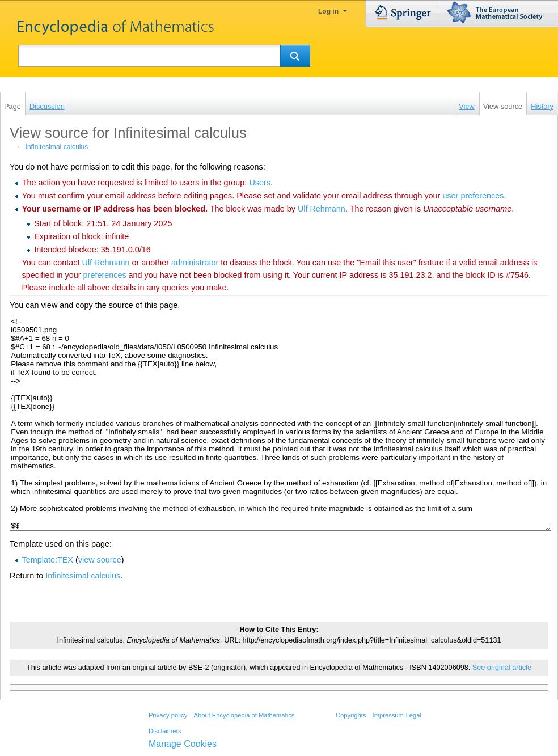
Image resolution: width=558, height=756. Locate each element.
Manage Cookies (183, 744)
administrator (195, 263)
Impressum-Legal (397, 715)
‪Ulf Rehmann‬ (322, 209)
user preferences (473, 196)
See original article (502, 668)
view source (100, 560)
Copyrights (351, 715)
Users (260, 183)
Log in (328, 11)
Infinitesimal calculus (57, 147)
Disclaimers (165, 731)
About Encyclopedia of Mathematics (244, 715)
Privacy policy (168, 715)
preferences (105, 275)
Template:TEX (48, 560)
